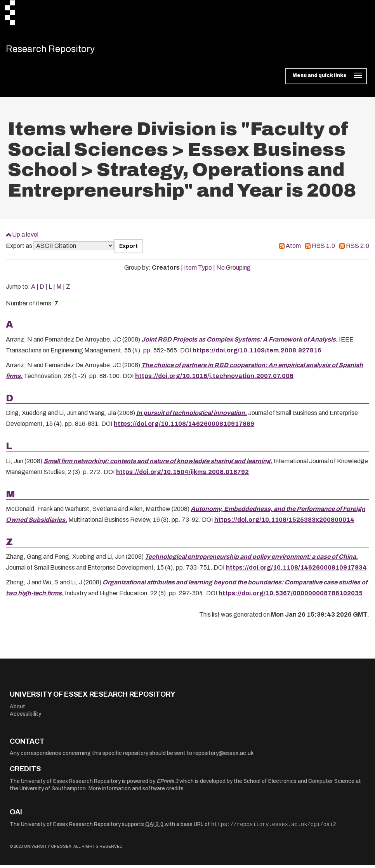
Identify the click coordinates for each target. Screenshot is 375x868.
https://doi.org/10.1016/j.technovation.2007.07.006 (214, 379)
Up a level (25, 238)
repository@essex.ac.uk (223, 756)
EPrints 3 (167, 784)
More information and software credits (136, 792)
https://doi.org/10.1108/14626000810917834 (296, 571)
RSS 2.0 (358, 249)
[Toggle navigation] (326, 79)
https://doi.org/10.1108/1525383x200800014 (284, 523)
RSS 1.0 (323, 249)
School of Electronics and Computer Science (299, 784)
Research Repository (60, 51)
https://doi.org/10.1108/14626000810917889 (184, 427)
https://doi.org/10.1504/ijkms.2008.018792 (182, 475)
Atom (293, 249)
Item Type (198, 271)
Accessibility (25, 717)
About (17, 709)
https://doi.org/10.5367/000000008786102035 (291, 596)
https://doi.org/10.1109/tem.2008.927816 (257, 353)
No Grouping (234, 271)
